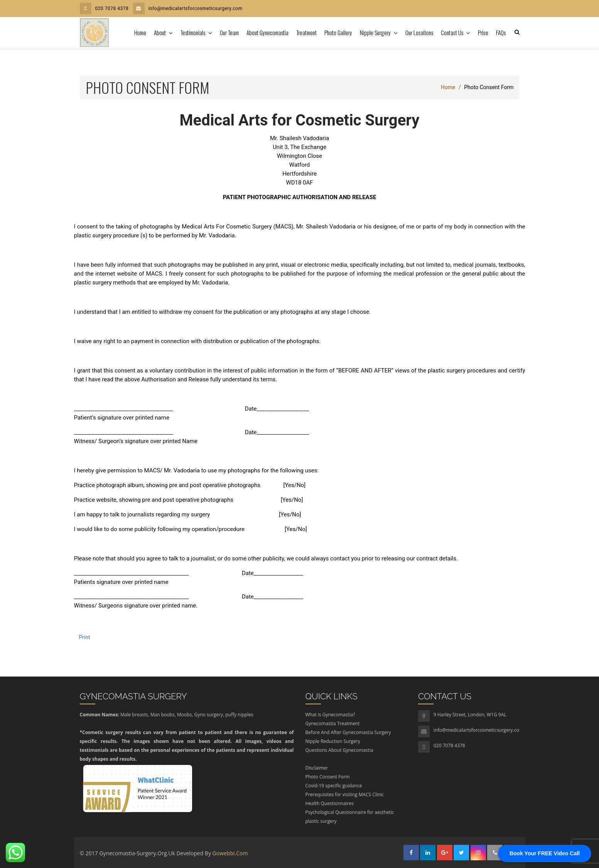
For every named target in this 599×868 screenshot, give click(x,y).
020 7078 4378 (104, 8)
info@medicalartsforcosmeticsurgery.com (188, 8)
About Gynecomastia (267, 32)
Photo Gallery (338, 32)
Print (85, 637)
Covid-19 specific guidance (334, 786)
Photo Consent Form (328, 777)
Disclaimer (317, 768)
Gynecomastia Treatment (333, 723)
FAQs (501, 32)
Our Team (229, 32)
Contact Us (453, 32)
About (160, 32)
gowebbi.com (230, 853)
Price (483, 32)
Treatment (306, 32)
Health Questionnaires (330, 803)
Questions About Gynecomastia (339, 750)
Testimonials (193, 32)
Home (140, 32)
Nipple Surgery (376, 32)
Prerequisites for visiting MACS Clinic (345, 794)
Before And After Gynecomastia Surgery (348, 732)
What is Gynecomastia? (330, 715)
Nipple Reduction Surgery (333, 741)
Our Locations (419, 32)
